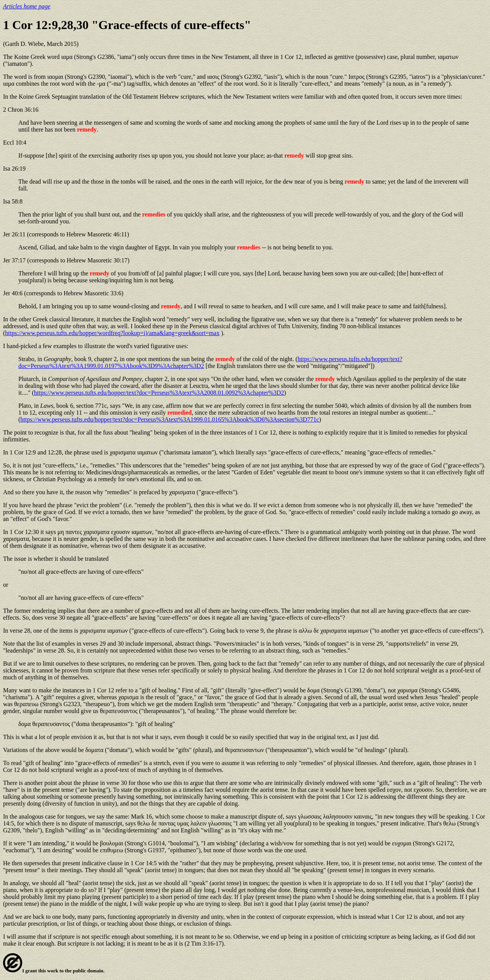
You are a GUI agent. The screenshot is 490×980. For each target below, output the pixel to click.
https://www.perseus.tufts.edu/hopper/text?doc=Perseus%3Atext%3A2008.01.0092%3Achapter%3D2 (159, 393)
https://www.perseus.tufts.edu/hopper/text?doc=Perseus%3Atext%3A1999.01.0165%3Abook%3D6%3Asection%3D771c (170, 419)
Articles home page (27, 6)
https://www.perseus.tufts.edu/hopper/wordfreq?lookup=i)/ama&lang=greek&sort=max (112, 333)
